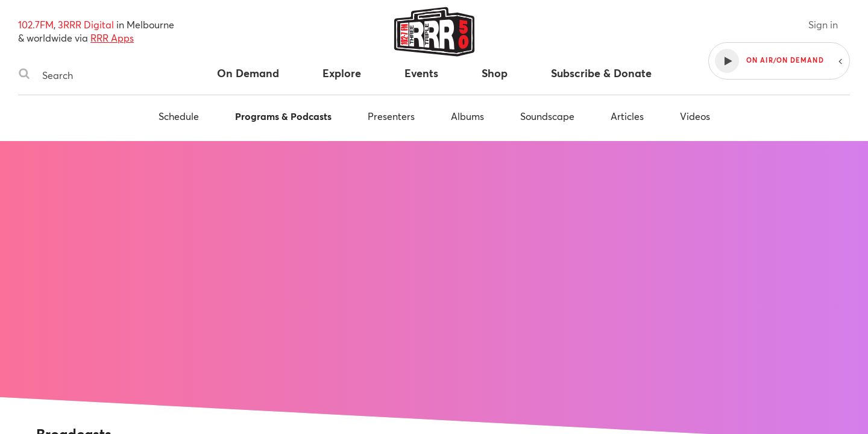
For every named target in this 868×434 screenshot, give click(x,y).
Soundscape (547, 116)
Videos (695, 116)
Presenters (391, 116)
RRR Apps (112, 38)
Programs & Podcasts (283, 116)
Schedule (179, 116)
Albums (467, 116)
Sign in (823, 24)
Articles (627, 116)
